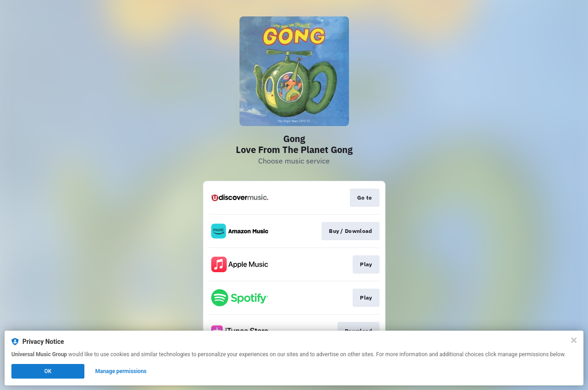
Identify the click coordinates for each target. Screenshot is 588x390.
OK (48, 371)
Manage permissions (121, 371)
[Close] (574, 340)
